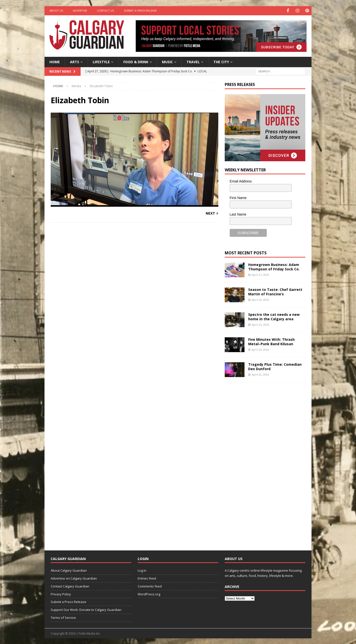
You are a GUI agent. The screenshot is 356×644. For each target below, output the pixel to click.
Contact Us (105, 10)
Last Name (238, 214)
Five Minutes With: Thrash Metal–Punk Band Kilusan (271, 341)
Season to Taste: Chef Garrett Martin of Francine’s (275, 291)
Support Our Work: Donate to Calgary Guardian (86, 609)
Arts (75, 61)
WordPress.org (149, 594)
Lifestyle (101, 61)
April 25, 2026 (260, 324)
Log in (142, 570)
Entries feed (147, 578)
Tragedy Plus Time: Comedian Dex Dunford (275, 366)
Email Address (241, 181)
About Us (56, 10)
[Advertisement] (262, 462)
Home (55, 61)
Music (167, 61)
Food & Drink (136, 61)
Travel (193, 61)
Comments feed (150, 586)
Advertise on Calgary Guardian (74, 578)
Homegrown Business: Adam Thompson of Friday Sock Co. (274, 266)
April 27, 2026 (260, 274)
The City (221, 61)
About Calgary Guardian (69, 570)
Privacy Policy (61, 594)
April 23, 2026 (260, 374)
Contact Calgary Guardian (70, 586)
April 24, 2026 (260, 349)
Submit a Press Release (140, 10)
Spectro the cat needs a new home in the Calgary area (274, 316)
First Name (238, 198)
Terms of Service (63, 617)
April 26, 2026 (260, 299)
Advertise (80, 10)
